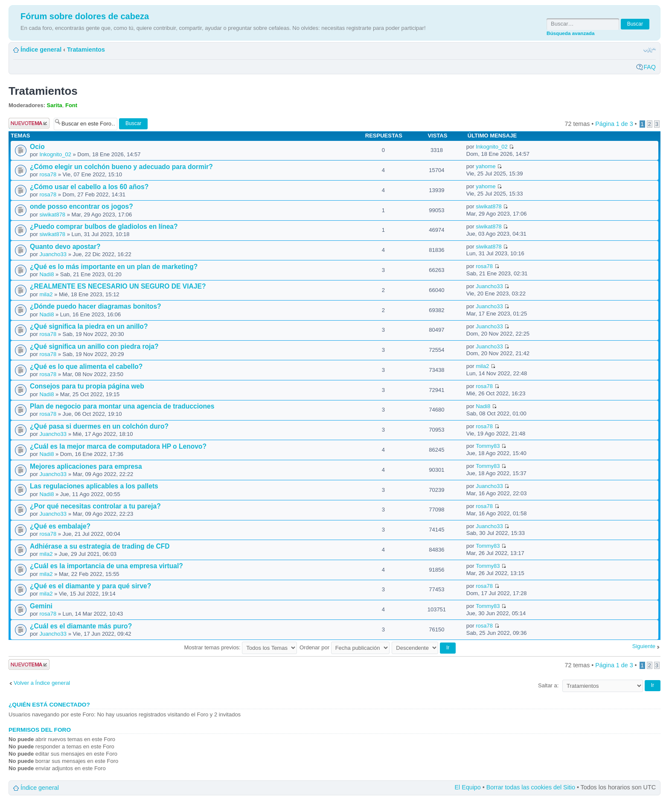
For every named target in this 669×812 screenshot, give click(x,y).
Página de (614, 124)
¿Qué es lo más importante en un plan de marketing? (114, 267)
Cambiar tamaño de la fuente (650, 50)
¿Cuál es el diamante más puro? (81, 626)
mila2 (46, 294)
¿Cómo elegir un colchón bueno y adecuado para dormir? (121, 167)
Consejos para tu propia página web (87, 386)
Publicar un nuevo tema (29, 123)
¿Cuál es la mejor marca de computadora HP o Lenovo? (118, 446)
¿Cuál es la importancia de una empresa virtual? (106, 566)
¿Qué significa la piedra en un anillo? (89, 326)
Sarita (55, 105)
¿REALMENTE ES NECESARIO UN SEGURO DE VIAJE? (118, 286)
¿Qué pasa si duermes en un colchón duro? (99, 426)
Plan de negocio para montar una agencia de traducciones (122, 406)
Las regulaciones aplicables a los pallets (94, 486)
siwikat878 (52, 215)
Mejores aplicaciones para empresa (86, 466)
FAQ (650, 67)
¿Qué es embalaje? (60, 526)
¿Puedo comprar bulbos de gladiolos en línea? (104, 226)
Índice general (41, 50)
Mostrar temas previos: (241, 647)
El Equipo (468, 787)
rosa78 (48, 174)
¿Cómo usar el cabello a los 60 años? (89, 187)
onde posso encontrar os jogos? (81, 206)
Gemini (41, 606)
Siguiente (644, 646)
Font (71, 105)
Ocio (37, 147)
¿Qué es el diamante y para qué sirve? (90, 586)
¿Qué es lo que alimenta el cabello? (86, 367)
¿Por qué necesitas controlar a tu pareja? (95, 506)
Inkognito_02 (55, 154)
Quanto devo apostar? (65, 247)
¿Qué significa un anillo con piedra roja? (94, 346)
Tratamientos (86, 50)
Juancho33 (53, 254)
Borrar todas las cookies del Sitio (531, 787)
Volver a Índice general (42, 683)
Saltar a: (548, 685)
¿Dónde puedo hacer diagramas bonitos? (96, 306)
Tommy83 (488, 446)
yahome (486, 166)
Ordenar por (345, 647)
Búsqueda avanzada (570, 33)
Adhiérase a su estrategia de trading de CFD (100, 546)
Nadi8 (47, 274)
